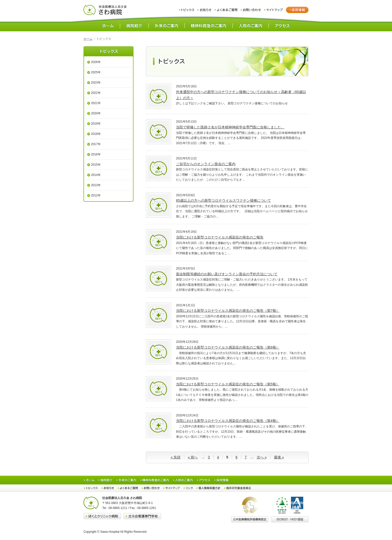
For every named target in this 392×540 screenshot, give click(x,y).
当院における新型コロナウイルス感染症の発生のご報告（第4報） (228, 421)
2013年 (96, 185)
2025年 (96, 72)
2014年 (96, 175)
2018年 (96, 134)
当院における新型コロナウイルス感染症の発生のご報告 (220, 237)
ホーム (88, 39)
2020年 (96, 113)
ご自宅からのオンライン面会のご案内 (206, 164)
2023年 (96, 83)
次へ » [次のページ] (262, 457)
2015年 (96, 165)
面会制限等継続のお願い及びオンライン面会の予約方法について (227, 274)
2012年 (96, 195)
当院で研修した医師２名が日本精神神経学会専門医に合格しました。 (230, 127)
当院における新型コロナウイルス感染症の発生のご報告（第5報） (228, 384)
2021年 (96, 103)
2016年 (96, 154)
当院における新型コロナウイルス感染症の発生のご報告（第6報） (228, 347)
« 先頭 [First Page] (175, 457)
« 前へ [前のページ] (193, 457)
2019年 (96, 124)
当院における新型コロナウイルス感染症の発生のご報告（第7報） (228, 311)
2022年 (96, 93)
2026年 (96, 62)
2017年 (96, 144)
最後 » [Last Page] (279, 457)
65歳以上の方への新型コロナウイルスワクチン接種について (223, 200)
